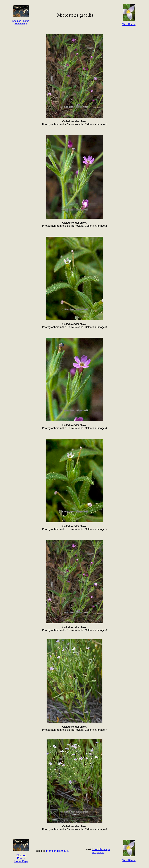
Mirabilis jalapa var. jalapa (101, 851)
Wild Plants (129, 860)
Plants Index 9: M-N (58, 851)
